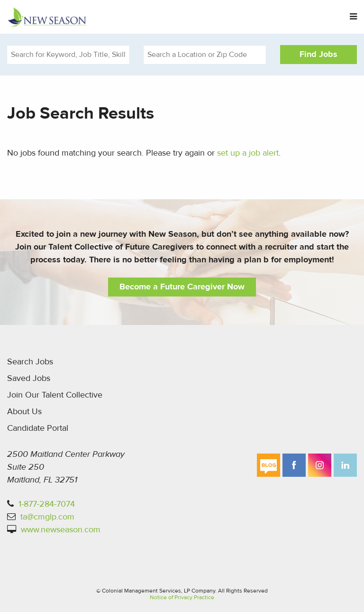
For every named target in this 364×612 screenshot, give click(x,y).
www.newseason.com (61, 530)
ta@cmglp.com (47, 517)
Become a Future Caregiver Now (182, 287)
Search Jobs (30, 362)
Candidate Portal (38, 428)
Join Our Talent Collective (55, 395)
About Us (24, 412)
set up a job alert (248, 153)
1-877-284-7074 (47, 504)
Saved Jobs (29, 378)
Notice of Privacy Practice (182, 597)
